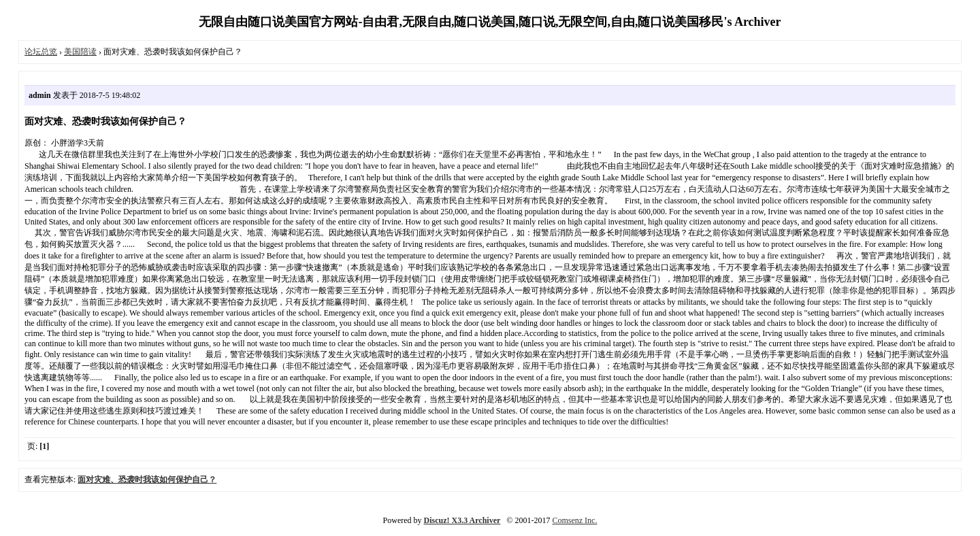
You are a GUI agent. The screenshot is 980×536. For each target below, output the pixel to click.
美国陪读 (80, 52)
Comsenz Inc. (574, 520)
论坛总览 (41, 52)
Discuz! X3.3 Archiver (462, 520)
